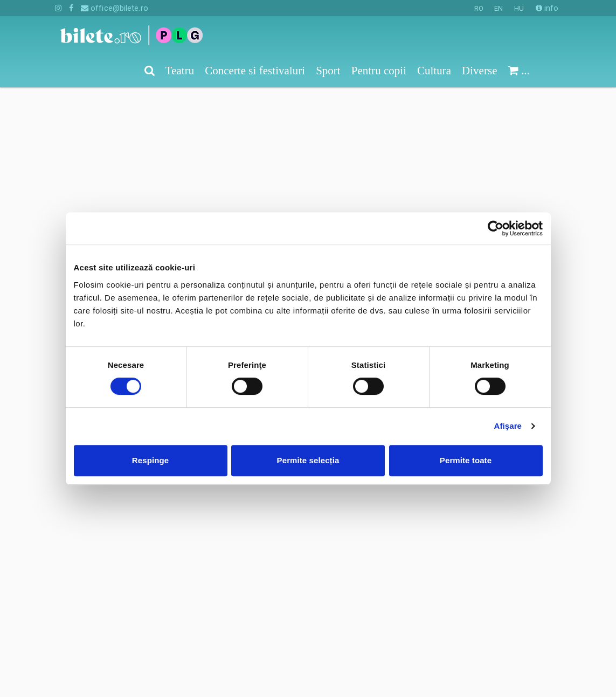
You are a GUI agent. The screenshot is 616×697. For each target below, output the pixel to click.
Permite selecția (308, 460)
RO (479, 8)
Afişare (508, 426)
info (547, 8)
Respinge (150, 460)
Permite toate (466, 460)
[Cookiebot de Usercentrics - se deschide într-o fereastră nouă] (496, 228)
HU (519, 8)
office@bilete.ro (115, 8)
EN (499, 8)
